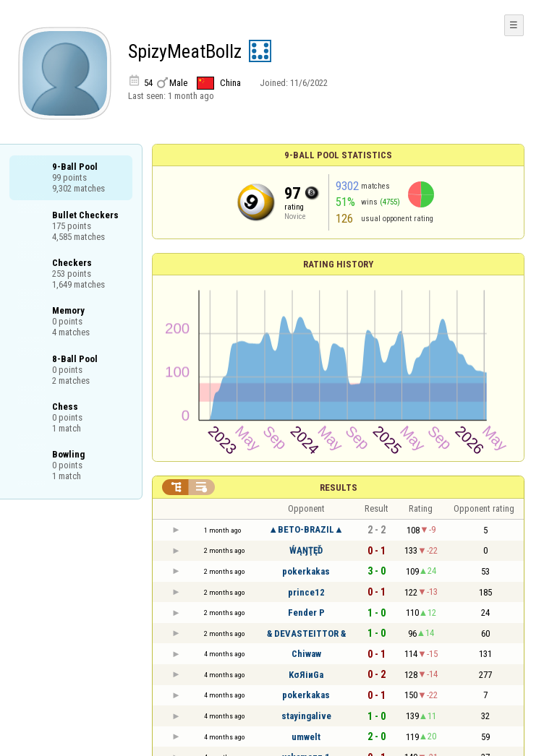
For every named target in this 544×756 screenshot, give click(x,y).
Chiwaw (306, 654)
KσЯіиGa (306, 675)
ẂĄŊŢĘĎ (306, 550)
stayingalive (306, 716)
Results (339, 487)
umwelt (306, 737)
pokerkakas (306, 571)
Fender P (306, 613)
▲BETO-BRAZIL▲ (306, 529)
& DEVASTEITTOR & (306, 633)
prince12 (306, 592)
